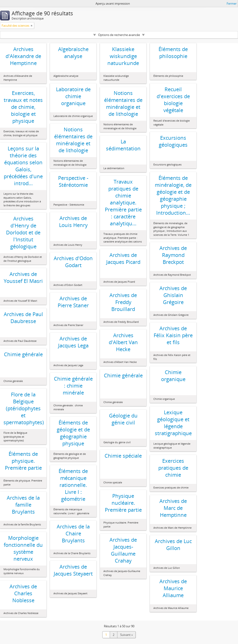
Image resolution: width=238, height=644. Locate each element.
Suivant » (126, 635)
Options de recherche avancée (119, 35)
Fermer (232, 3)
